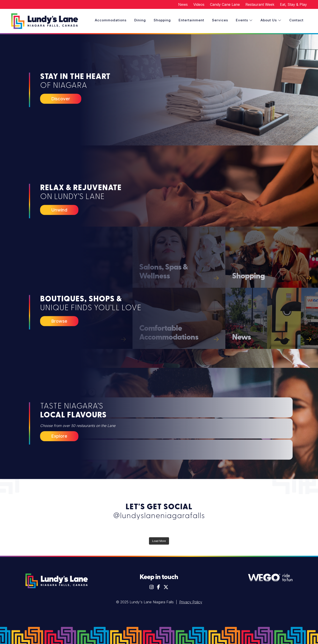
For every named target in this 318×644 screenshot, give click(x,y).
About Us (271, 20)
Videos (199, 4)
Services (220, 20)
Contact (296, 20)
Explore (59, 436)
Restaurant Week (260, 4)
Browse (59, 321)
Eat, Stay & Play (293, 4)
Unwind (59, 210)
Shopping (162, 20)
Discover (61, 99)
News (183, 4)
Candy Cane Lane (225, 4)
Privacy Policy (191, 602)
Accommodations (111, 20)
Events (244, 20)
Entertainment (191, 20)
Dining (140, 20)
